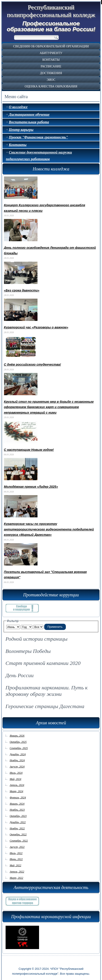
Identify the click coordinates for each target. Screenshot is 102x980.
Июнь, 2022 (16, 856)
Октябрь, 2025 (18, 739)
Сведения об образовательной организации (51, 46)
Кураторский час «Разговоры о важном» (36, 327)
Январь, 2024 (17, 801)
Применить (55, 624)
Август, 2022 (17, 844)
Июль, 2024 (16, 770)
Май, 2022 (15, 863)
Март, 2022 (16, 875)
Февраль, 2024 (18, 795)
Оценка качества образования (51, 86)
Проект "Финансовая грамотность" (39, 137)
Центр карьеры (21, 130)
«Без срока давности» (22, 290)
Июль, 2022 (16, 850)
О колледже (18, 107)
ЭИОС (51, 80)
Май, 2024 (15, 776)
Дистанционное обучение (29, 114)
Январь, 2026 (17, 733)
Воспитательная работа (29, 122)
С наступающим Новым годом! (29, 450)
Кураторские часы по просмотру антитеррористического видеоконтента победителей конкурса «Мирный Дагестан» (49, 529)
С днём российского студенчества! (33, 364)
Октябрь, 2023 (18, 813)
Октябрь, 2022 (18, 832)
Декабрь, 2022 (18, 820)
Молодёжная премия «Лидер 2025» (31, 487)
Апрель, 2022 (17, 869)
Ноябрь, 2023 (17, 807)
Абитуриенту (51, 53)
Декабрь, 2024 (18, 752)
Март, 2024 (16, 789)
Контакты (51, 60)
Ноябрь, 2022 (17, 826)
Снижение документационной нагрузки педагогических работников (39, 156)
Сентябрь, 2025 (19, 745)
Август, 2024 (17, 764)
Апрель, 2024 (17, 782)
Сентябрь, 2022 (19, 838)
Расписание (51, 66)
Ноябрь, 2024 (17, 758)
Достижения (51, 73)
